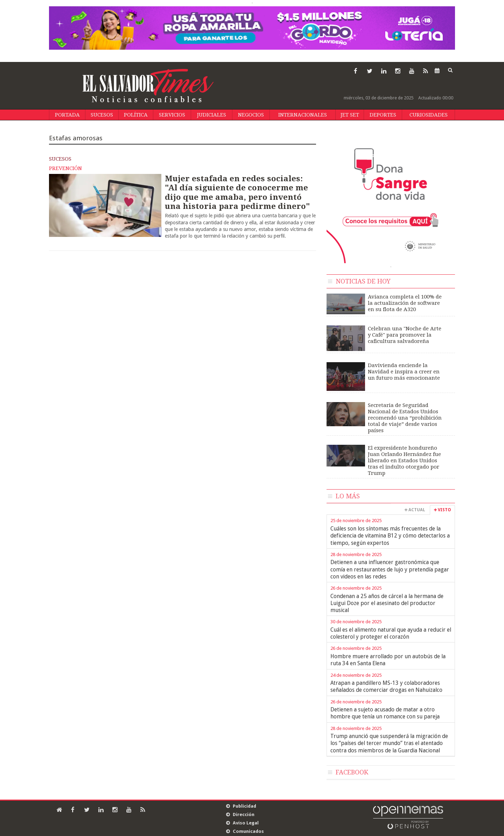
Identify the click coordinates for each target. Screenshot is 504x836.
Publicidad (244, 806)
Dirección (244, 814)
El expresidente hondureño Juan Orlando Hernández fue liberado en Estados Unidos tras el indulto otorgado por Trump (404, 461)
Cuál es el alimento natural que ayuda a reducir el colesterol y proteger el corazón (391, 633)
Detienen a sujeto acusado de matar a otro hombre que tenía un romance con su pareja (385, 713)
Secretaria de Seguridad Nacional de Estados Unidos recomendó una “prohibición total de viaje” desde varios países (405, 418)
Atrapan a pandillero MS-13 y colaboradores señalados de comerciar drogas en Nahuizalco (386, 686)
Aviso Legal (246, 823)
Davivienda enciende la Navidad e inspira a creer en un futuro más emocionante (404, 372)
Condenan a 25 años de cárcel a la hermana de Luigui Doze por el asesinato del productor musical (387, 603)
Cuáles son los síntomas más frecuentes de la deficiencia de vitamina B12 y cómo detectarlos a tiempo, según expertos (390, 536)
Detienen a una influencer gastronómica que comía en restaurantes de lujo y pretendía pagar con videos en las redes (390, 569)
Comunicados (248, 831)
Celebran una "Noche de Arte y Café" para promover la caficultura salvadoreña (405, 335)
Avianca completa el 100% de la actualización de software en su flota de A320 (405, 303)
